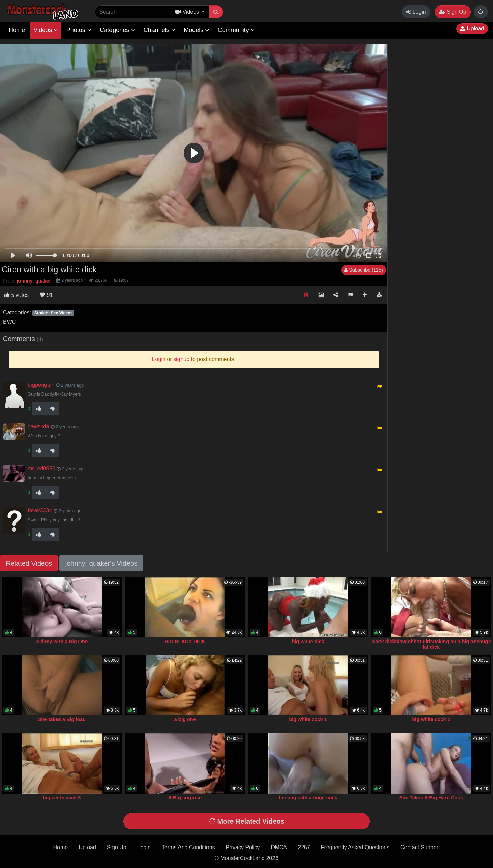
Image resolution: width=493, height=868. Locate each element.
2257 (304, 847)
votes (17, 295)
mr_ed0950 (42, 469)
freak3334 (40, 511)
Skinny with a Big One (62, 642)
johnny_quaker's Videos (101, 563)
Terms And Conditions (188, 847)
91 (46, 295)
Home (17, 30)
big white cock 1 (308, 719)
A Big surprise (185, 798)
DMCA (279, 847)
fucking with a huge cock (308, 798)
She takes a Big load (62, 719)
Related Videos (29, 563)
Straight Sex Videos (53, 313)
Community (236, 30)
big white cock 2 (431, 719)
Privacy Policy (243, 847)
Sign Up (452, 12)
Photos (79, 30)
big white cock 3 (62, 798)
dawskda (38, 426)
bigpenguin (41, 385)
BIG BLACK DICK (185, 642)
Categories (117, 30)
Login (416, 12)
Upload (472, 29)
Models (196, 30)
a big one (185, 719)
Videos (45, 30)
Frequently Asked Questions (355, 847)
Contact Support (420, 847)
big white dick (308, 642)
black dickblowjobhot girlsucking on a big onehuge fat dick (431, 644)
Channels (159, 30)
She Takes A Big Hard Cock (431, 798)
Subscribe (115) (364, 270)
